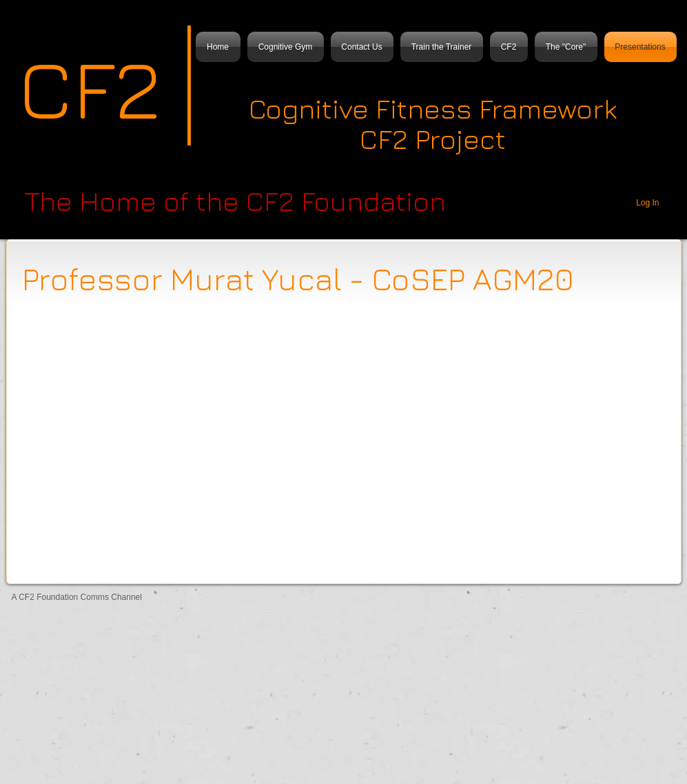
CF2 (90, 88)
